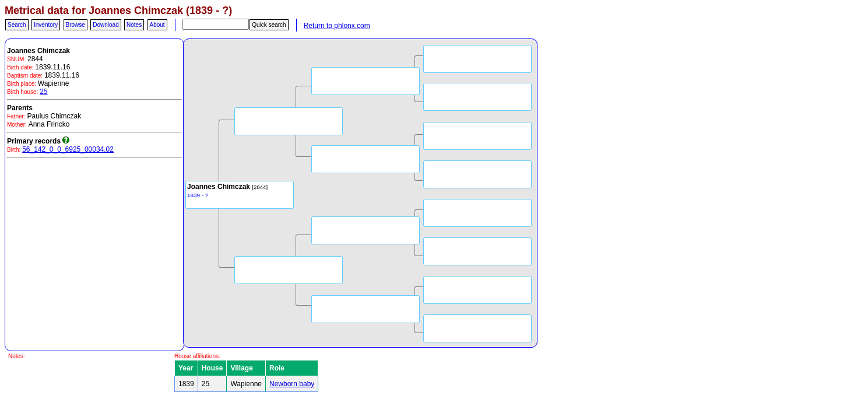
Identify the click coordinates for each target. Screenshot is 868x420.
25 (43, 92)
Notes (134, 25)
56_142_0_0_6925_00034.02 (68, 149)
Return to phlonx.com (337, 26)
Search (17, 25)
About (157, 25)
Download (106, 25)
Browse (75, 25)
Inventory (46, 25)
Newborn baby (292, 384)
